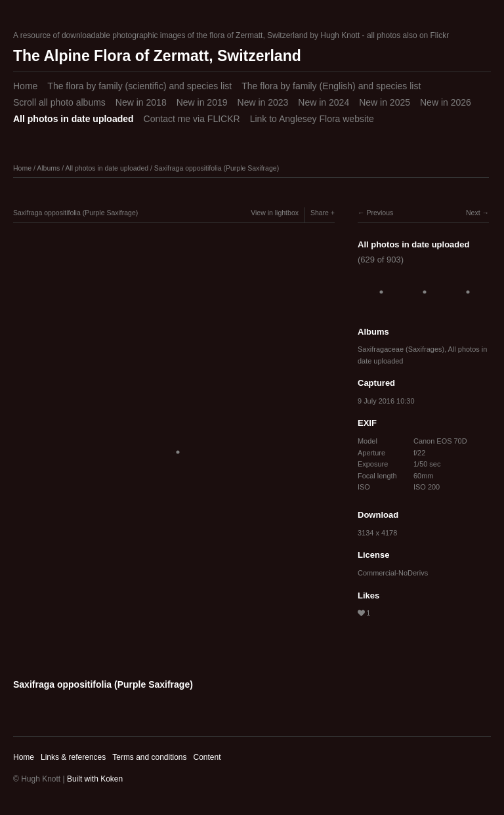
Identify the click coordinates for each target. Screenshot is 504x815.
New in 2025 (385, 102)
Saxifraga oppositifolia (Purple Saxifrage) (217, 168)
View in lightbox (275, 213)
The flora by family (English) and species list (331, 86)
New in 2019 (202, 102)
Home (25, 86)
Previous (380, 213)
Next (473, 213)
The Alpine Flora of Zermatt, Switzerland (157, 56)
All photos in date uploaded (73, 119)
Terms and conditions (149, 757)
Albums (48, 168)
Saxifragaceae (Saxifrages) (401, 349)
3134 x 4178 (377, 533)
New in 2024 (324, 102)
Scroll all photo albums (59, 102)
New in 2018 (141, 102)
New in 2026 (446, 102)
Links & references (73, 757)
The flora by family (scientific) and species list (139, 86)
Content (207, 757)
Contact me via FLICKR (192, 119)
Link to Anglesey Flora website (312, 119)
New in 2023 (263, 102)
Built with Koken (95, 779)
